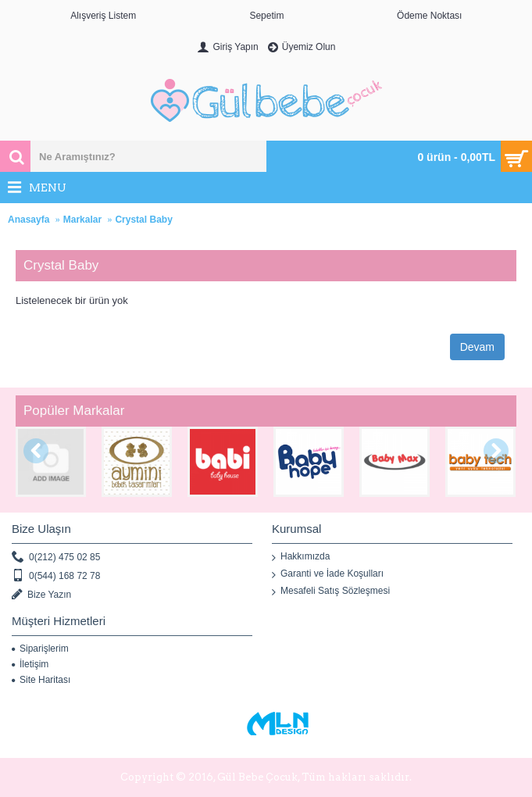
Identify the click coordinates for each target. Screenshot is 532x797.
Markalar (82, 220)
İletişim (30, 664)
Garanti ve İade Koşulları (328, 574)
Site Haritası (41, 680)
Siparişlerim (40, 649)
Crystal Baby (143, 220)
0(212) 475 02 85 (56, 558)
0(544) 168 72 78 (56, 576)
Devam (477, 347)
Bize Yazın (41, 595)
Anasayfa (29, 220)
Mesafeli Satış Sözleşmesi (331, 591)
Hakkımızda (301, 557)
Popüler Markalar (74, 411)
